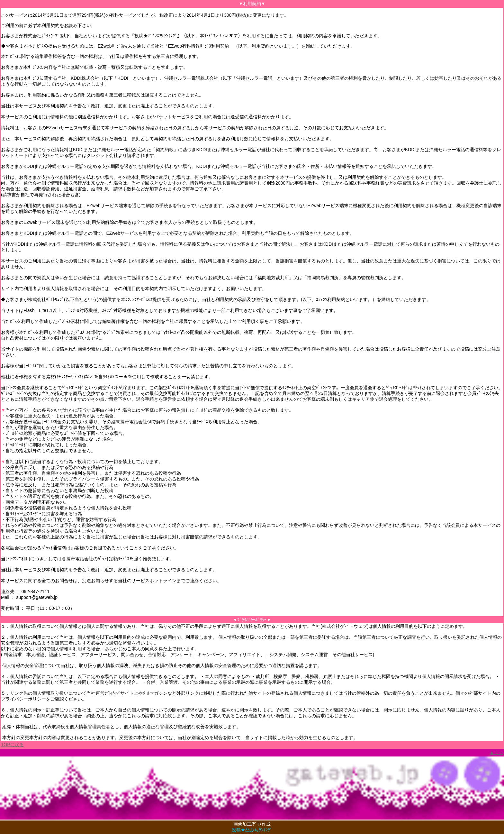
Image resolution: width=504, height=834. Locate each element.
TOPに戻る (12, 745)
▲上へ (496, 752)
